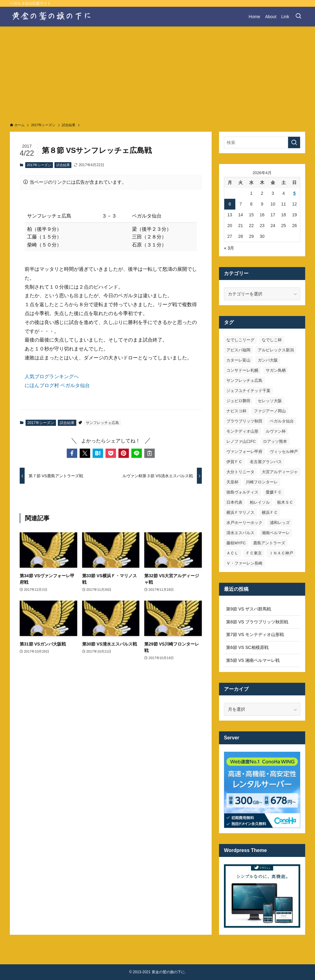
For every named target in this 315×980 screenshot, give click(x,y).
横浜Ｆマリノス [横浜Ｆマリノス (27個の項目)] (240, 512)
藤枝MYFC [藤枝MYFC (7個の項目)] (236, 543)
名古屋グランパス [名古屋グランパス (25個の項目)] (266, 462)
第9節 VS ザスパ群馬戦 (249, 609)
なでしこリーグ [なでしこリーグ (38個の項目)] (240, 340)
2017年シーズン (39, 165)
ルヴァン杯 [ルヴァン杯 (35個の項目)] (276, 431)
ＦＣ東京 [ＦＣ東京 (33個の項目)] (254, 553)
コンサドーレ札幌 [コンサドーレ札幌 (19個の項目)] (242, 370)
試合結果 (63, 165)
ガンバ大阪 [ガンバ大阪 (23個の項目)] (268, 360)
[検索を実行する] (294, 142)
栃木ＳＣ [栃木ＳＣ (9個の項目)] (285, 502)
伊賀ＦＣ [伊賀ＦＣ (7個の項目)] (234, 462)
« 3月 (229, 248)
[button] (72, 453)
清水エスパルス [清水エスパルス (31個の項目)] (240, 533)
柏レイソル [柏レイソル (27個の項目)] (260, 502)
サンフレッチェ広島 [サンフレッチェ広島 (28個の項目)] (244, 380)
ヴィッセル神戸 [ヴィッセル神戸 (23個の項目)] (284, 452)
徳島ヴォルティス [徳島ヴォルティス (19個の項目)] (242, 492)
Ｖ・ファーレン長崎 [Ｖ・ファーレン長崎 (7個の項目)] (244, 563)
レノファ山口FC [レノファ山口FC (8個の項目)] (241, 441)
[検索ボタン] (298, 17)
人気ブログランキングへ (52, 376)
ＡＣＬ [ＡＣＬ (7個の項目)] (232, 553)
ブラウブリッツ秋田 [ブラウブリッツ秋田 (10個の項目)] (244, 421)
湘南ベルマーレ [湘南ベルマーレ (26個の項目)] (276, 533)
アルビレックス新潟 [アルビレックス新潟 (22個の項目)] (276, 350)
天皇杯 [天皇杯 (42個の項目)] (232, 482)
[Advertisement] (157, 73)
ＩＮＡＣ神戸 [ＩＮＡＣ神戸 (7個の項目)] (281, 553)
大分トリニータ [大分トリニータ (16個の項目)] (240, 472)
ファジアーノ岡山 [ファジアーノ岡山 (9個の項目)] (270, 411)
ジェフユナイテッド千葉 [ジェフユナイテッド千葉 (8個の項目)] (248, 391)
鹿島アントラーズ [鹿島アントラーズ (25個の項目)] (269, 543)
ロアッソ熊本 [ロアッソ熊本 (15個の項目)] (275, 441)
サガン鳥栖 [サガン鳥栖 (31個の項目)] (276, 370)
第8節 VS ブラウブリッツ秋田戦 (257, 622)
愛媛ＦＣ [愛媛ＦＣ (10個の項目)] (274, 492)
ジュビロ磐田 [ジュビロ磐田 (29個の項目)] (238, 401)
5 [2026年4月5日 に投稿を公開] (294, 193)
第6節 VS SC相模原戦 (247, 647)
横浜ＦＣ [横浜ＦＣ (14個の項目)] (270, 512)
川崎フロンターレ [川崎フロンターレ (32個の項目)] (262, 482)
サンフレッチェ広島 (102, 423)
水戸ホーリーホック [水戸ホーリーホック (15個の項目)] (244, 523)
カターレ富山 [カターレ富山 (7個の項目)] (238, 360)
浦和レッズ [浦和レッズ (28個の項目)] (280, 523)
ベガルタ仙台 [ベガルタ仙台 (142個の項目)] (282, 421)
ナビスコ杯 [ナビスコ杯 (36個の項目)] (236, 411)
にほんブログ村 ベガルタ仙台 (57, 385)
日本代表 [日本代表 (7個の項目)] (234, 502)
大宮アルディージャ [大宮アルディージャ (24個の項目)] (280, 472)
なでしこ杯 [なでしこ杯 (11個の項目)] (272, 340)
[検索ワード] (262, 142)
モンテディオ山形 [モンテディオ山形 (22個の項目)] (242, 431)
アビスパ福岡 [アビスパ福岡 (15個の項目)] (238, 350)
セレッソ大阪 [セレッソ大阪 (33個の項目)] (270, 401)
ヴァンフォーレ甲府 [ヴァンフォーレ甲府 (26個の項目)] (244, 452)
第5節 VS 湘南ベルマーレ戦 (253, 660)
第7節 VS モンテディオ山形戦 (255, 634)
